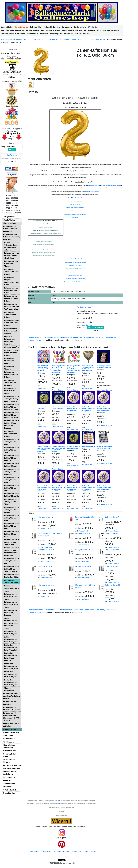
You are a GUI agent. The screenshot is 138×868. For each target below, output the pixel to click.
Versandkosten (86, 325)
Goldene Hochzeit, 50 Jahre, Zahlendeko (74, 447)
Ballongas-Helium (81, 269)
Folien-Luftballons (25, 40)
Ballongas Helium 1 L (45, 517)
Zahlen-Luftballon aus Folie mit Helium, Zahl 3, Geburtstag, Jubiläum (44, 449)
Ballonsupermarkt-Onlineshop (92, 191)
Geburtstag (79, 275)
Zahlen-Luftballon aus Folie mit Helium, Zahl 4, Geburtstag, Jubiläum (59, 449)
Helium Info (75, 211)
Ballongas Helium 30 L (113, 585)
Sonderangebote (81, 279)
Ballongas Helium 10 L (83, 566)
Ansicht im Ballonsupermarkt (75, 201)
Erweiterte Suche (49, 851)
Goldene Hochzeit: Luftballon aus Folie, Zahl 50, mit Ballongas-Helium (88, 368)
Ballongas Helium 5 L (113, 550)
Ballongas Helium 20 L (46, 585)
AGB (59, 800)
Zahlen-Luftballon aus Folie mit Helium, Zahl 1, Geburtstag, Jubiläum (89, 409)
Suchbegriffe (38, 851)
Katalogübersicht (82, 282)
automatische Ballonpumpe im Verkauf (50, 188)
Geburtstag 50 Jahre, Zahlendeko (44, 408)
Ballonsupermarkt (8, 40)
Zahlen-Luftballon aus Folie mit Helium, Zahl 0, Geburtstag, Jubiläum (74, 409)
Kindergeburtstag (72, 275)
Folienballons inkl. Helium (75, 265)
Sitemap (30, 851)
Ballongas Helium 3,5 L (46, 550)
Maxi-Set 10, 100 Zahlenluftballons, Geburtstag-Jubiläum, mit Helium (44, 368)
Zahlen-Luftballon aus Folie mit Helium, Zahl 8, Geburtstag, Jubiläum (89, 488)
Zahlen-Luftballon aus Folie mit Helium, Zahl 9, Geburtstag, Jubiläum (104, 488)
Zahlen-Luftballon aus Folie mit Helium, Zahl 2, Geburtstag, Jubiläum (104, 409)
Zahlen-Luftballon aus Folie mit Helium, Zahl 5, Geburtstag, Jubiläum (44, 488)
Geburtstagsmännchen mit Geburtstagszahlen (104, 367)
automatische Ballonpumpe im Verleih (111, 186)
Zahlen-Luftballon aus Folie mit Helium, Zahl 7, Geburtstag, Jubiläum (74, 488)
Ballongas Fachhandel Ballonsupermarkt (75, 208)
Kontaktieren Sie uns (89, 851)
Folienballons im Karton (72, 272)
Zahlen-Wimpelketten (89, 446)
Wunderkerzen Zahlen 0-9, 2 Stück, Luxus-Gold (104, 447)
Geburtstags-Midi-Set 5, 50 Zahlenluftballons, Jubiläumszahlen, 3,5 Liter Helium (74, 369)
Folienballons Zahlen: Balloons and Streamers (75, 262)
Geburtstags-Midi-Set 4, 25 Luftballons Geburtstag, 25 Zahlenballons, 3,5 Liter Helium (59, 369)
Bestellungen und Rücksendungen (68, 851)
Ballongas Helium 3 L (82, 533)
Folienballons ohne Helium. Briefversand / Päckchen (55, 40)
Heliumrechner (75, 218)
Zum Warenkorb (12, 155)
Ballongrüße (68, 279)
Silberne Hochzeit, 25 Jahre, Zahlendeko (59, 408)
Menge (80, 328)
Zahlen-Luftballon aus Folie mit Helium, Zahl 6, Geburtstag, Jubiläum (59, 488)
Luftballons (74, 279)
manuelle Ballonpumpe (95, 186)
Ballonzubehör (81, 272)
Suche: (12, 143)
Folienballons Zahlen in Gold (75, 259)
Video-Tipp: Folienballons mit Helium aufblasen (75, 214)
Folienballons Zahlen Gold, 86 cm (92, 40)
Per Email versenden (84, 307)
